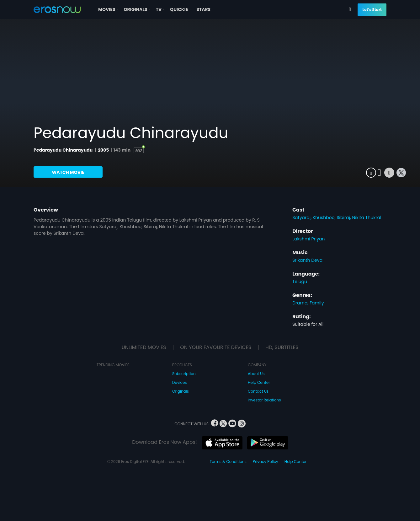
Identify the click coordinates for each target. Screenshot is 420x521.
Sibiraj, (344, 218)
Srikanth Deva (307, 260)
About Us (256, 374)
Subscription (184, 374)
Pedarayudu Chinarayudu (64, 150)
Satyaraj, (303, 218)
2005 (103, 150)
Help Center (259, 382)
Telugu (300, 282)
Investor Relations (264, 400)
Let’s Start (372, 10)
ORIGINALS (137, 9)
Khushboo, (325, 218)
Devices (180, 382)
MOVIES (109, 9)
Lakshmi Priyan (309, 239)
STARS (203, 9)
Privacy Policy (266, 462)
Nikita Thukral (367, 218)
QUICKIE (181, 9)
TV (161, 9)
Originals (181, 391)
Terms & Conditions (228, 462)
